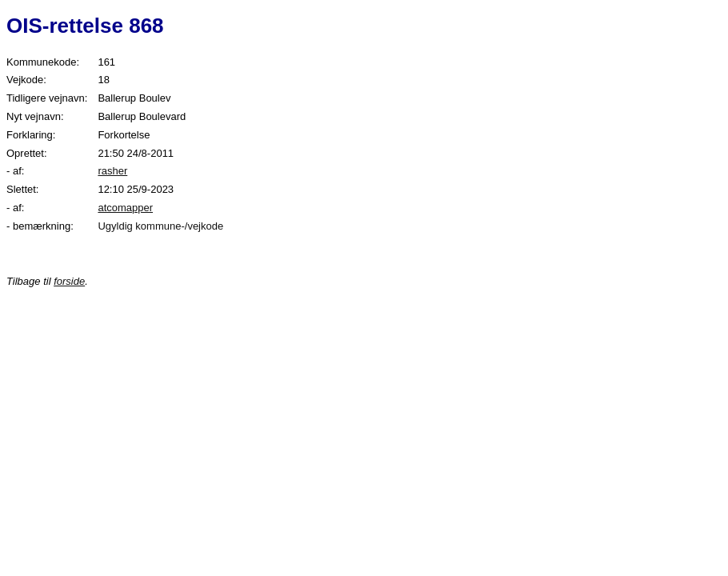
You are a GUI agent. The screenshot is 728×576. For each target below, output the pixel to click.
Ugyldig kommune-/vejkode (160, 226)
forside (69, 281)
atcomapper (125, 208)
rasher (112, 171)
